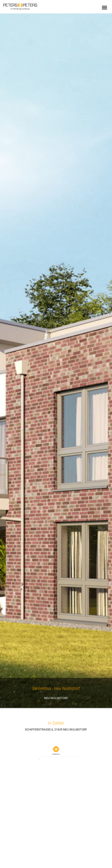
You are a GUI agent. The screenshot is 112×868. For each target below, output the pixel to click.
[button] (105, 8)
